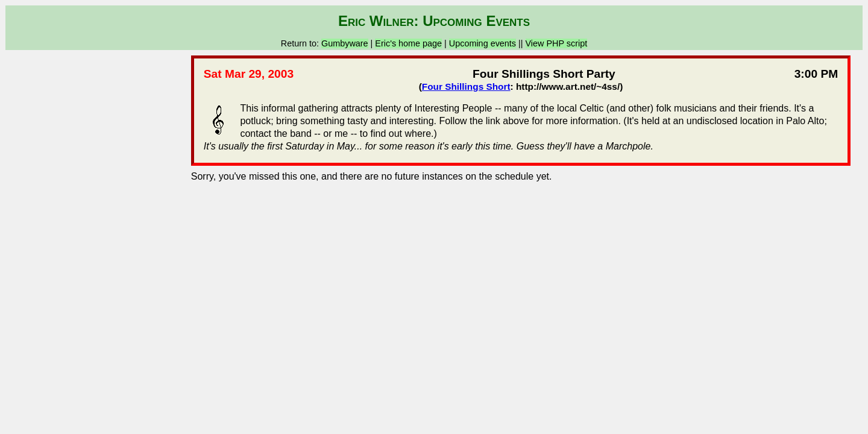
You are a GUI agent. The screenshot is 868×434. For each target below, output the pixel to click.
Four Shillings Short (466, 86)
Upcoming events (483, 43)
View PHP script (557, 43)
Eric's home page (408, 43)
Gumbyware (345, 43)
